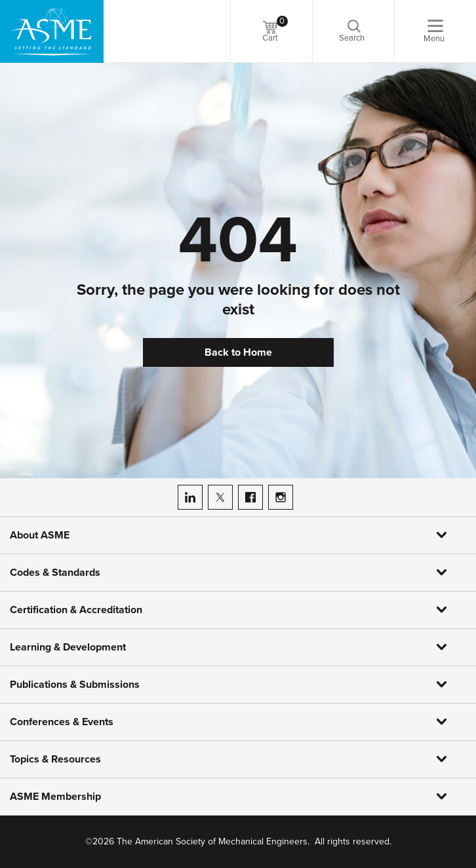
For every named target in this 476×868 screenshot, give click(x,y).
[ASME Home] (52, 31)
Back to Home (238, 352)
